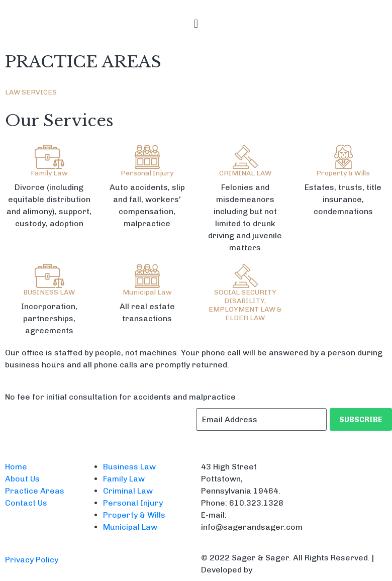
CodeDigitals (281, 570)
